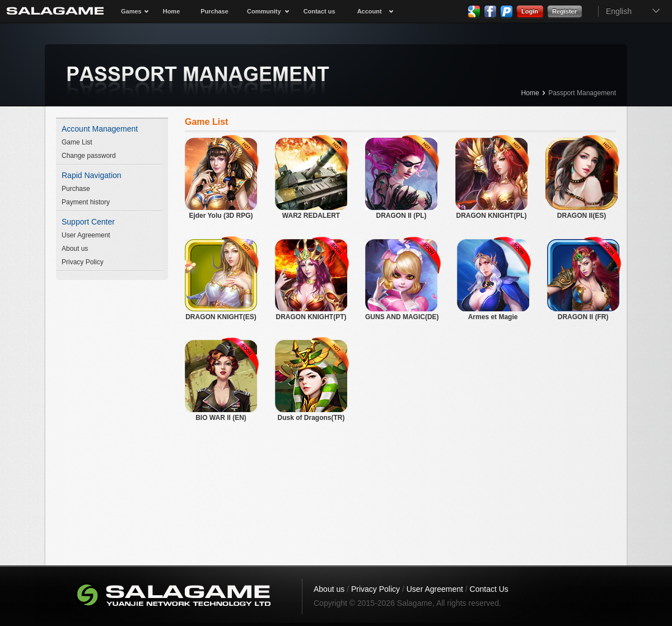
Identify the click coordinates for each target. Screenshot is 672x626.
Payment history (86, 202)
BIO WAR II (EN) (221, 381)
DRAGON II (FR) (583, 280)
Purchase (214, 11)
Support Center (88, 222)
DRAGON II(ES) (582, 179)
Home (172, 11)
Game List (77, 142)
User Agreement (86, 235)
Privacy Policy (83, 262)
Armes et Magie (493, 280)
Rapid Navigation (92, 175)
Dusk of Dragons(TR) (311, 381)
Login (530, 11)
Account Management (100, 129)
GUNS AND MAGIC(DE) (402, 280)
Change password (89, 156)
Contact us (319, 11)
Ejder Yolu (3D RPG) (221, 179)
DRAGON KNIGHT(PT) (311, 280)
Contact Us (489, 589)
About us (75, 249)
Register (564, 11)
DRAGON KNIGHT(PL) (491, 179)
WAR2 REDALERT (311, 179)
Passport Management (582, 93)
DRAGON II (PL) (401, 179)
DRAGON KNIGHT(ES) (221, 280)
